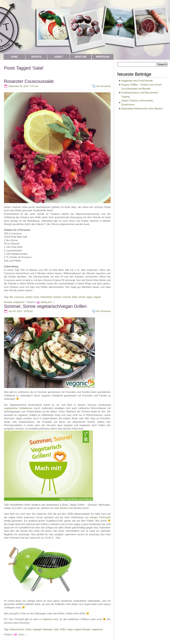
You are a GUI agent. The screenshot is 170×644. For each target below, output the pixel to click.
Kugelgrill (37, 629)
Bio (11, 297)
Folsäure (57, 297)
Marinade (48, 629)
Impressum (103, 57)
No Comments (104, 86)
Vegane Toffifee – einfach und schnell (141, 85)
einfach (29, 297)
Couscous (19, 297)
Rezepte (36, 57)
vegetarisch (19, 302)
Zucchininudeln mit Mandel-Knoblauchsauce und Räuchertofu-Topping (140, 93)
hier (103, 411)
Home (14, 57)
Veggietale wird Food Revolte (137, 81)
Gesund (67, 297)
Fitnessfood (46, 297)
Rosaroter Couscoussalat (29, 81)
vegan (89, 297)
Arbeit (58, 57)
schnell (82, 297)
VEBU (63, 629)
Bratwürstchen (17, 629)
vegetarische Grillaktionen (18, 408)
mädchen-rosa (50, 619)
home (21, 635)
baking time (46, 302)
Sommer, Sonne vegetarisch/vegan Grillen (45, 306)
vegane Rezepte (82, 629)
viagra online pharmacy (22, 517)
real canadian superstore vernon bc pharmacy (74, 534)
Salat (74, 297)
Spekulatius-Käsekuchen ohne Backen (142, 109)
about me (80, 57)
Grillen (28, 629)
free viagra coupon (79, 524)
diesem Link (67, 508)
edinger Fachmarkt (100, 517)
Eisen (37, 297)
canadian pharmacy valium (43, 429)
